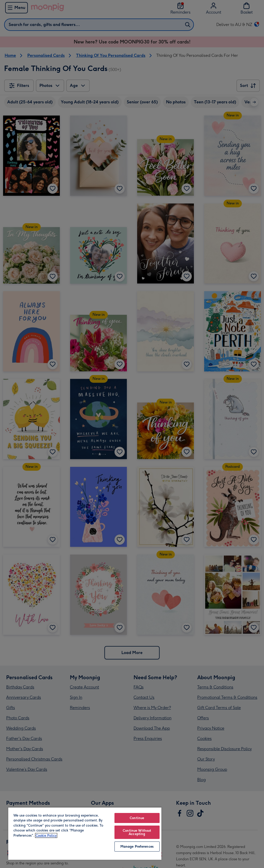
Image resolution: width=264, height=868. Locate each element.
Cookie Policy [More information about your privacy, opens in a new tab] (46, 835)
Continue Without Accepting (137, 832)
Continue (137, 818)
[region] (85, 833)
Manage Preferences (137, 847)
